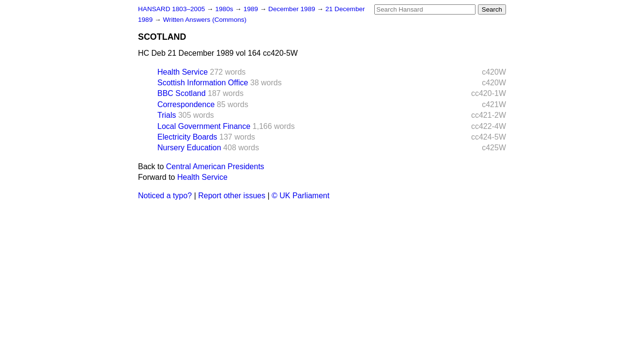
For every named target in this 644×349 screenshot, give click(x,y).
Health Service (183, 72)
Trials (167, 115)
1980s (225, 9)
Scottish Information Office (203, 83)
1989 (252, 9)
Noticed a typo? (165, 196)
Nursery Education (189, 148)
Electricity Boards (187, 137)
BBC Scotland (182, 93)
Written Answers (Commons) (205, 20)
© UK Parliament (300, 196)
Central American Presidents (215, 167)
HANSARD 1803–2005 (171, 9)
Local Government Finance (204, 126)
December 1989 (293, 9)
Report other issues (232, 196)
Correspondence (186, 104)
